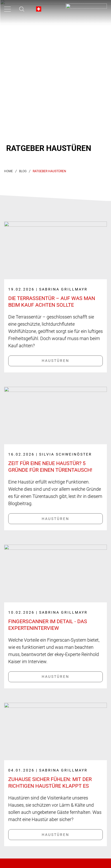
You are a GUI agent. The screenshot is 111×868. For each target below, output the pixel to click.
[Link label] (55, 288)
